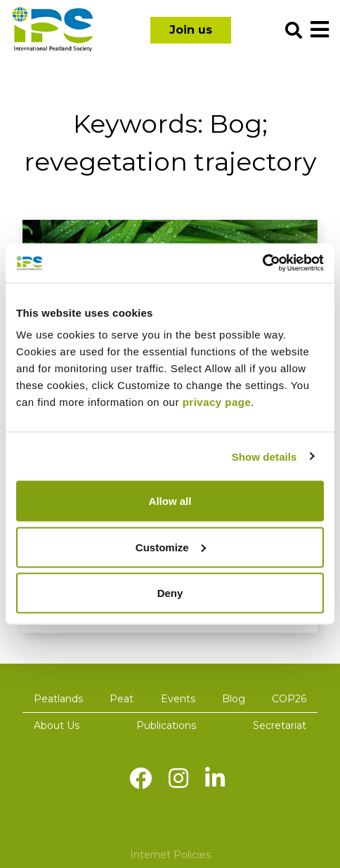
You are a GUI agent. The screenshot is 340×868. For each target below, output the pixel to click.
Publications (166, 725)
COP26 (289, 699)
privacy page (217, 402)
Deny (170, 593)
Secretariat (280, 725)
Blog (234, 699)
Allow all (170, 501)
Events (178, 699)
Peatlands (58, 699)
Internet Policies (170, 855)
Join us (191, 30)
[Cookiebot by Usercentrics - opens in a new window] (262, 263)
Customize (171, 547)
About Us (57, 725)
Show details (264, 456)
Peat (122, 699)
